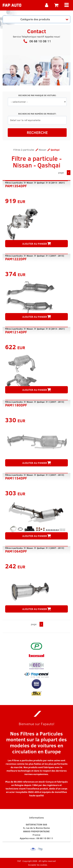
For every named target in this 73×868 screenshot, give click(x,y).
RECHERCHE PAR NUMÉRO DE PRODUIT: (37, 114)
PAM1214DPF (16, 332)
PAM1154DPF (16, 478)
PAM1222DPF (16, 259)
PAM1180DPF (16, 405)
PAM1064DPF (16, 551)
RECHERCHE (37, 132)
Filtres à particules (24, 150)
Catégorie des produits (44, 19)
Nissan (43, 150)
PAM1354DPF (16, 185)
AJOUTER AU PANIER (37, 244)
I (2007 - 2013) (56, 256)
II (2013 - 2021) (57, 183)
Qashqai (41, 183)
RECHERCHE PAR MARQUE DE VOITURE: (37, 95)
